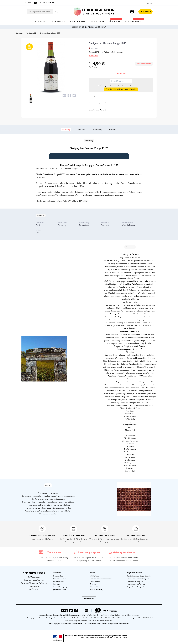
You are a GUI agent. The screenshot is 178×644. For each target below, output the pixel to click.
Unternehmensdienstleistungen (101, 579)
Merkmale (81, 129)
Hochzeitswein (95, 581)
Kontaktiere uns (89, 599)
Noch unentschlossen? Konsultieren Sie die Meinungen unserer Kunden (124, 559)
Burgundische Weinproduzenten (138, 587)
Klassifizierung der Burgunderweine (139, 576)
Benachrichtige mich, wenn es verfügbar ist (121, 89)
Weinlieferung (95, 576)
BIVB (133, 471)
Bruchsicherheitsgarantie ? (121, 103)
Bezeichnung (97, 129)
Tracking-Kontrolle (60, 579)
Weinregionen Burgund (135, 581)
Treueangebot (58, 576)
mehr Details (94, 56)
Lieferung (121, 96)
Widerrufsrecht (58, 581)
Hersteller (113, 129)
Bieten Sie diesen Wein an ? (121, 110)
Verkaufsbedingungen (61, 587)
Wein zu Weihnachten (98, 587)
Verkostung (66, 129)
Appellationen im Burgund (136, 584)
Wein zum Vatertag (97, 590)
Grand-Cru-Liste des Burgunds (138, 579)
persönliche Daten (60, 590)
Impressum (57, 584)
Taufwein (93, 584)
